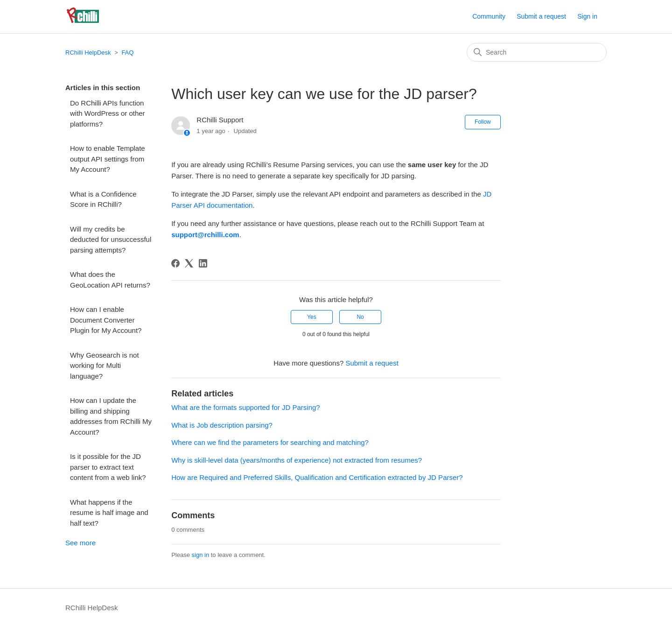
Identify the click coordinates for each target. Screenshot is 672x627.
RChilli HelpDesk (88, 53)
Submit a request (541, 16)
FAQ (127, 53)
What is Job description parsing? (222, 425)
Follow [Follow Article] (483, 122)
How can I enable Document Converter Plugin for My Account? (106, 320)
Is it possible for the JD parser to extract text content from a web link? (108, 467)
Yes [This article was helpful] (312, 317)
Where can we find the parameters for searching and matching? (270, 442)
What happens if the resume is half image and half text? (109, 513)
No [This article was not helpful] (360, 317)
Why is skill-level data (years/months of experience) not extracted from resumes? (297, 460)
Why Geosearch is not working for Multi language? (105, 366)
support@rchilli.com (205, 235)
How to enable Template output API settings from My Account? (108, 159)
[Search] (537, 52)
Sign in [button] (587, 16)
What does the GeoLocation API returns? (110, 280)
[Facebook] (175, 263)
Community (489, 16)
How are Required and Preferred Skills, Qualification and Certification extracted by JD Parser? (317, 477)
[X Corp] (189, 263)
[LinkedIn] (203, 263)
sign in (201, 555)
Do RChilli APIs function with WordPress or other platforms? (108, 113)
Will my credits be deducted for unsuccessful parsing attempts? (111, 240)
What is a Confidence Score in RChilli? (103, 199)
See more (80, 543)
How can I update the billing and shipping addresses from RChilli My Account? (111, 416)
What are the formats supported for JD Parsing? (245, 407)
